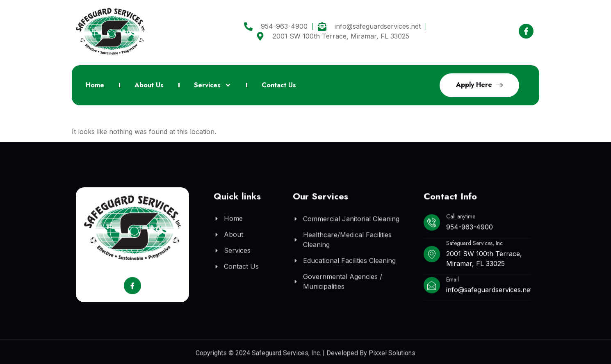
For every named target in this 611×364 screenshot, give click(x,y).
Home (95, 85)
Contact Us (279, 85)
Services (213, 85)
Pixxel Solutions (392, 356)
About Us (149, 85)
